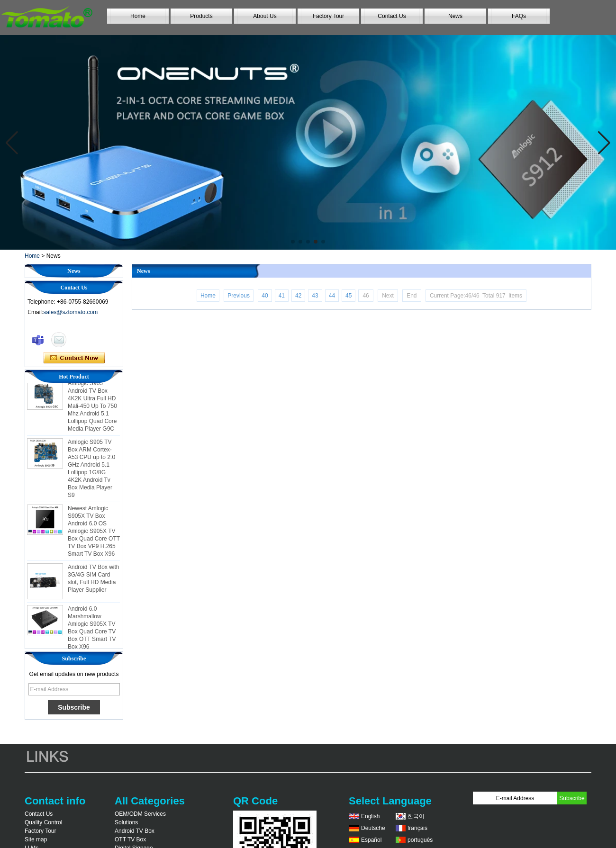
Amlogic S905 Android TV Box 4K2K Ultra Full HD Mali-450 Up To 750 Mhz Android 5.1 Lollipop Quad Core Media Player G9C (92, 408)
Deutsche (373, 828)
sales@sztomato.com (70, 312)
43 (315, 296)
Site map (36, 839)
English (370, 816)
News (455, 16)
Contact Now (74, 358)
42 (298, 296)
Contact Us (392, 16)
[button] (293, 242)
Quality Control (43, 822)
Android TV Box (135, 831)
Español (371, 840)
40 (265, 296)
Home (138, 16)
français (417, 828)
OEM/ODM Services (140, 814)
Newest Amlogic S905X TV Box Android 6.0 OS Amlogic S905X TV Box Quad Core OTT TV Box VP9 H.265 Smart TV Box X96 (94, 533)
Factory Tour (328, 16)
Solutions (126, 822)
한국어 (416, 816)
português (420, 840)
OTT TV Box (130, 839)
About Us (265, 16)
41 (282, 296)
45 (349, 296)
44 (332, 296)
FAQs (519, 16)
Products (201, 16)
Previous (239, 296)
